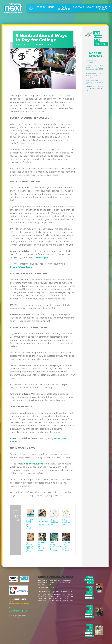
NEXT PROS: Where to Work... (54, 522)
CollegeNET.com (33, 464)
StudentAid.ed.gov (21, 267)
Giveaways (78, 7)
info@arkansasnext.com (19, 604)
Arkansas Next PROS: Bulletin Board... (42, 546)
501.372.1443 (21, 599)
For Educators (64, 8)
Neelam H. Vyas (23, 44)
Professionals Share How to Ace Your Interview (93, 75)
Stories (41, 7)
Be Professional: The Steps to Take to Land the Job (94, 82)
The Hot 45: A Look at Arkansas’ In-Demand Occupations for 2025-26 (95, 68)
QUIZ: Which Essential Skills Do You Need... (30, 547)
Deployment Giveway (103, 8)
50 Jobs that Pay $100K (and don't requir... (30, 524)
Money (52, 7)
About (90, 7)
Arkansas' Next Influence (91, 62)
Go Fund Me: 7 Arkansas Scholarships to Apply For (95, 88)
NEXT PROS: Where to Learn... (66, 522)
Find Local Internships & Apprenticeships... (42, 522)
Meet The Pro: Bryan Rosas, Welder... (66, 546)
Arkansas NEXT (44, 581)
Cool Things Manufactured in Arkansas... (54, 546)
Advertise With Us (18, 611)
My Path (32, 8)
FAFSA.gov (42, 257)
